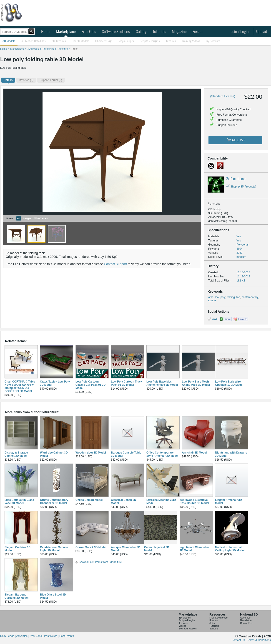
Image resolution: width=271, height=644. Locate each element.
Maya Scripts (126, 41)
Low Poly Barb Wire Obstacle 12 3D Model (229, 383)
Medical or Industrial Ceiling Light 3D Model (230, 549)
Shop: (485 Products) (241, 187)
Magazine (179, 32)
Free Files (89, 32)
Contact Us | (239, 640)
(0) (26, 80)
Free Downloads (218, 618)
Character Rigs (104, 41)
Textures (171, 41)
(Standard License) (223, 96)
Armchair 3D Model (194, 453)
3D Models (9, 41)
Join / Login (240, 32)
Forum (197, 32)
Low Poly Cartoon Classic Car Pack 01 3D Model (90, 385)
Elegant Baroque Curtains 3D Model (16, 596)
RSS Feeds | (8, 636)
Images (27, 218)
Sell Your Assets (188, 629)
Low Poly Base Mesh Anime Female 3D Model (162, 383)
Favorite (243, 319)
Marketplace (66, 32)
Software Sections (116, 32)
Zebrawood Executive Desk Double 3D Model (194, 502)
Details (8, 80)
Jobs (212, 623)
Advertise (245, 618)
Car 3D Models (81, 41)
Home (46, 32)
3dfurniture (236, 179)
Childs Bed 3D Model (89, 500)
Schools (214, 629)
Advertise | (23, 636)
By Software (213, 41)
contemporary (250, 297)
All (19, 218)
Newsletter (246, 620)
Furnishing (49, 49)
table (211, 297)
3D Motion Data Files (33, 41)
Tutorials (159, 32)
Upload (262, 32)
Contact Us (246, 623)
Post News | (52, 636)
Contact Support (115, 264)
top (238, 297)
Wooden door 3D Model (91, 453)
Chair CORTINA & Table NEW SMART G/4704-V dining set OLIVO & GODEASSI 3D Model (20, 386)
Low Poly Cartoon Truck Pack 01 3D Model (127, 383)
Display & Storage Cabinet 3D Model (16, 454)
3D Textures (59, 41)
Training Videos (191, 41)
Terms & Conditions (259, 640)
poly (223, 297)
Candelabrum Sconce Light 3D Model (54, 549)
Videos (182, 626)
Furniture (63, 49)
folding (231, 297)
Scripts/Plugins (187, 620)
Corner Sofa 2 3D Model (91, 547)
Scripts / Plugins (150, 41)
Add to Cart (236, 140)
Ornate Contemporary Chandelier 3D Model (54, 502)
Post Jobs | (37, 636)
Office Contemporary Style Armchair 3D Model (162, 454)
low (217, 297)
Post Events (67, 636)
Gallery (141, 32)
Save (215, 319)
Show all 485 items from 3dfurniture (100, 562)
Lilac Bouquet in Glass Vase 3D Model (19, 502)
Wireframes (41, 218)
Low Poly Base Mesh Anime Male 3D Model (196, 383)
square (212, 300)
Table (74, 49)
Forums (214, 620)
